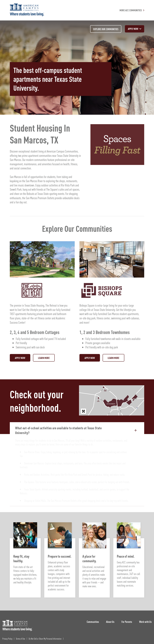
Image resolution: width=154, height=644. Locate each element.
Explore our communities (106, 29)
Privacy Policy (7, 639)
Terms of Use (20, 639)
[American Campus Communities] (27, 10)
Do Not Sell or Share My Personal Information (45, 639)
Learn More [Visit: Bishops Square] (113, 358)
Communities (93, 622)
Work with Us (145, 622)
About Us (110, 622)
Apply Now (20, 358)
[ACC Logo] (17, 625)
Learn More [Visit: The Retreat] (44, 358)
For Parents (127, 622)
